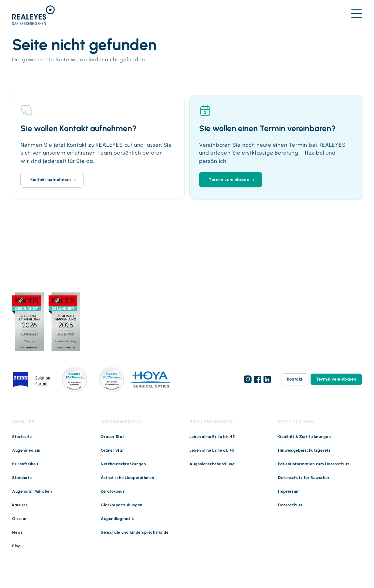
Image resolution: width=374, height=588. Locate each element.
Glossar (20, 519)
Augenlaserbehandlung (212, 464)
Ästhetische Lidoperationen (127, 478)
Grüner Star (112, 450)
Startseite (22, 437)
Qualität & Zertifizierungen (304, 437)
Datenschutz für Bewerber (304, 478)
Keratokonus (113, 491)
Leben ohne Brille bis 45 (212, 437)
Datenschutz (290, 505)
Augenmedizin (26, 450)
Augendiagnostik (117, 519)
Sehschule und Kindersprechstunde (135, 532)
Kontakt (295, 379)
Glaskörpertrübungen (122, 505)
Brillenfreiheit (25, 464)
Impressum (289, 491)
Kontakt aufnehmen (51, 180)
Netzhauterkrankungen (123, 464)
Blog (16, 546)
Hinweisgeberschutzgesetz (304, 450)
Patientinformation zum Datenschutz (314, 464)
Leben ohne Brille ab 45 (212, 450)
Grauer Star (112, 437)
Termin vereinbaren (229, 180)
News (17, 532)
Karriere (20, 505)
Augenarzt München (32, 491)
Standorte (22, 478)
